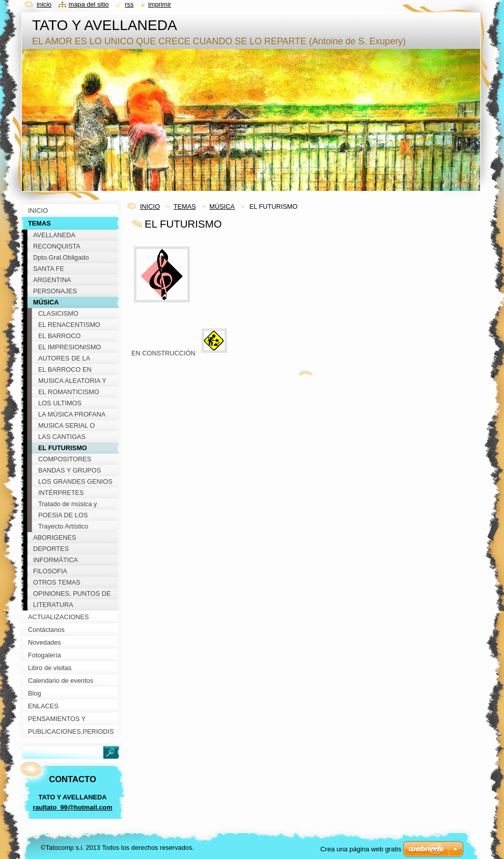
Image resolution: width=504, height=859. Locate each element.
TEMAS (185, 206)
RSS (129, 4)
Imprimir (160, 4)
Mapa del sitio (89, 4)
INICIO (150, 206)
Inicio (44, 4)
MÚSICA (222, 206)
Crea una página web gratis (361, 849)
